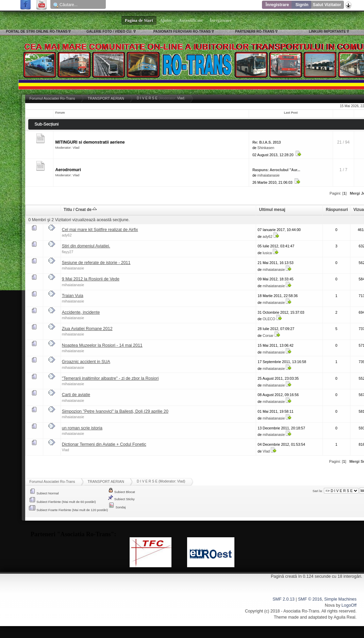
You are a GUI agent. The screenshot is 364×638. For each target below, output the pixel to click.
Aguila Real (345, 617)
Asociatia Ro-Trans (301, 611)
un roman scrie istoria (82, 428)
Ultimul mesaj (272, 210)
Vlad (181, 98)
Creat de (86, 210)
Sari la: (318, 491)
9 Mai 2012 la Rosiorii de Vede (91, 279)
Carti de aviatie (76, 395)
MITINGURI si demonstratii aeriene (90, 142)
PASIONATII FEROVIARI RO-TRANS (182, 31)
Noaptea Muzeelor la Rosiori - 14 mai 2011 (102, 345)
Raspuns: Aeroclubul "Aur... (276, 170)
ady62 (67, 235)
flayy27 (68, 252)
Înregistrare (277, 5)
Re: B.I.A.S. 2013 (267, 142)
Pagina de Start (139, 20)
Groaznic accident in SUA (86, 362)
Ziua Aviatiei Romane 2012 (87, 329)
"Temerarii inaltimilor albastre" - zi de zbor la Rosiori (110, 378)
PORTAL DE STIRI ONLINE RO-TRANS (37, 31)
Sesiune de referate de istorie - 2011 (96, 263)
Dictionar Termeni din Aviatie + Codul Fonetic (104, 444)
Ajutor (166, 20)
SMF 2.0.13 (283, 599)
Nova (330, 605)
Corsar (268, 336)
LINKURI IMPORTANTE (327, 31)
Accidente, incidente (81, 312)
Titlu (68, 210)
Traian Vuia (73, 296)
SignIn (302, 5)
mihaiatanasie (269, 175)
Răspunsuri (337, 210)
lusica (267, 253)
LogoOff (349, 605)
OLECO (269, 319)
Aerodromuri (68, 170)
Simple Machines (340, 599)
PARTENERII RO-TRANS (255, 31)
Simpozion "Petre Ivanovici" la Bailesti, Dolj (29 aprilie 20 (115, 411)
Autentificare (191, 20)
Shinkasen (266, 148)
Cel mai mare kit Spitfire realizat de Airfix (100, 230)
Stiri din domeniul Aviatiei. (86, 246)
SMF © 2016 (310, 599)
